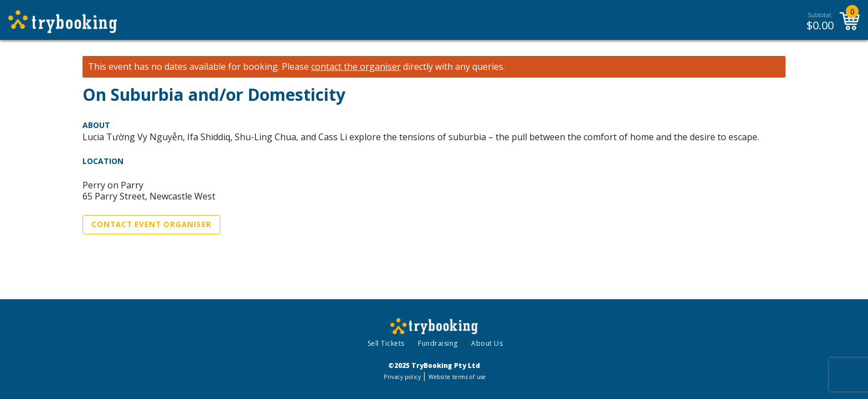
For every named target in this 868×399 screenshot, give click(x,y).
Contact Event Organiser (151, 224)
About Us (487, 343)
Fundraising (438, 343)
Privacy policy (402, 377)
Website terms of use (457, 377)
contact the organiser (356, 67)
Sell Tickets (386, 343)
